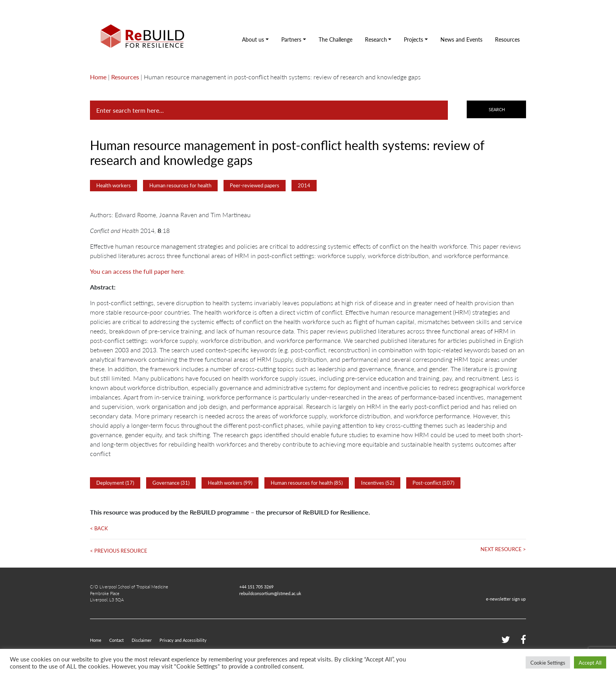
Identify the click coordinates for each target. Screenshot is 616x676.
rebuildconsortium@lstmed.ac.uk (270, 593)
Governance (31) (171, 483)
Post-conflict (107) (433, 483)
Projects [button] (413, 39)
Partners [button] (291, 39)
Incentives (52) (378, 483)
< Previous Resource (119, 551)
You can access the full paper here (137, 271)
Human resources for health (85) (307, 483)
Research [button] (376, 39)
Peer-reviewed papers (255, 185)
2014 (304, 185)
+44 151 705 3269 (256, 586)
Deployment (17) (115, 483)
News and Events (461, 39)
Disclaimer (142, 640)
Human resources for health (180, 185)
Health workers (114, 185)
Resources (507, 39)
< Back (99, 528)
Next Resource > (503, 549)
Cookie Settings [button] (548, 662)
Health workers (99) (230, 483)
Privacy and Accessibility (183, 640)
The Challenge (335, 39)
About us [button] (253, 39)
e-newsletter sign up (506, 599)
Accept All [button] (590, 662)
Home (98, 77)
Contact (116, 640)
